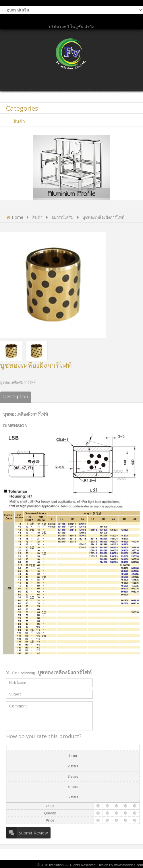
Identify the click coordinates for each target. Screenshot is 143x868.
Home (18, 217)
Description (16, 396)
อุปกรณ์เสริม (62, 217)
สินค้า (37, 217)
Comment (49, 716)
